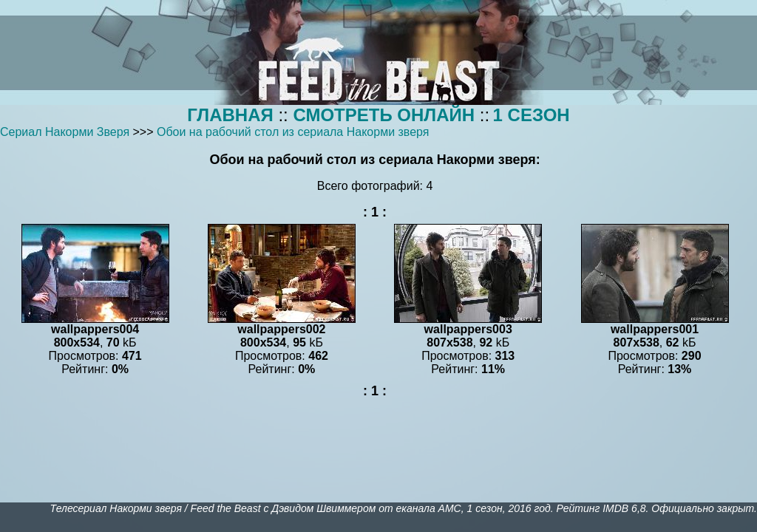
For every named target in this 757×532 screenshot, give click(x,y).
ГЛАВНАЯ (230, 115)
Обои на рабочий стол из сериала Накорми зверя (293, 132)
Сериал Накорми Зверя (65, 132)
